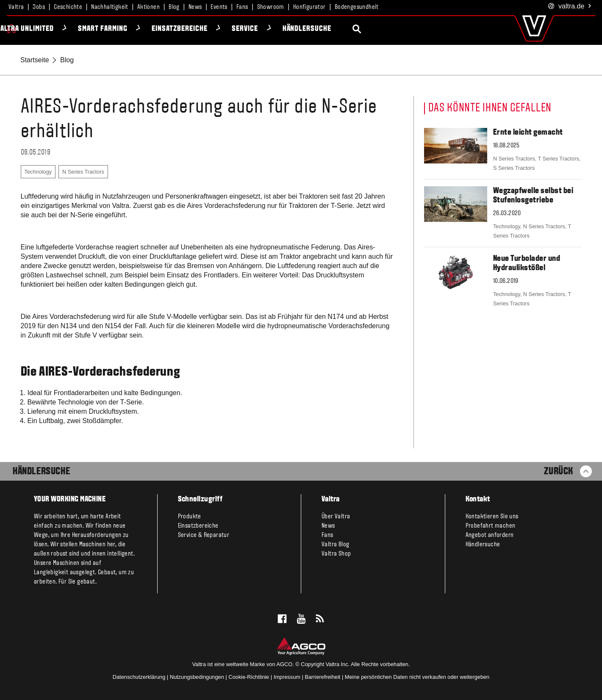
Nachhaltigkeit (110, 7)
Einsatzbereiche (264, 29)
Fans (242, 7)
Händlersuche (391, 29)
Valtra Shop (336, 554)
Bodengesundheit (357, 7)
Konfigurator (309, 7)
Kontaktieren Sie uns (492, 517)
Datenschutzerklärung (139, 677)
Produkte (40, 29)
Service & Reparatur (204, 535)
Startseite (35, 60)
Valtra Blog (335, 545)
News (195, 7)
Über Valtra (336, 517)
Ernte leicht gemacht (528, 133)
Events (219, 7)
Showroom (271, 7)
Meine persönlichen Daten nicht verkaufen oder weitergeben (417, 677)
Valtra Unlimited (109, 29)
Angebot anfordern (490, 535)
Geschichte (68, 7)
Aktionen (148, 7)
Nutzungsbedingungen (197, 677)
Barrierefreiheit (322, 677)
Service (329, 29)
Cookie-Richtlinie (249, 677)
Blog (174, 7)
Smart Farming (187, 29)
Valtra (16, 7)
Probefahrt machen (491, 526)
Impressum (287, 677)
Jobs (39, 7)
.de (570, 7)
